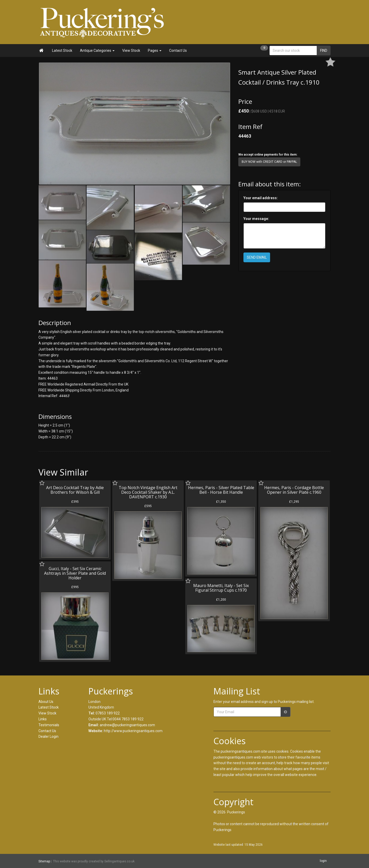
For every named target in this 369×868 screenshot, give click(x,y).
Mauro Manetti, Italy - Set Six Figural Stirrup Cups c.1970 (221, 588)
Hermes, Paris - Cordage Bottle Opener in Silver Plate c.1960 (294, 490)
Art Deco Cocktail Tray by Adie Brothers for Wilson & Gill (75, 490)
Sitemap (44, 861)
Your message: (256, 219)
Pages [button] (155, 51)
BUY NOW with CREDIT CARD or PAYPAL (269, 162)
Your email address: (261, 198)
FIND (324, 51)
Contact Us (178, 51)
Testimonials (49, 725)
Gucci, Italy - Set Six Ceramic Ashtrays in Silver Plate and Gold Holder (75, 573)
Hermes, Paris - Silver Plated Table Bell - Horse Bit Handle (221, 490)
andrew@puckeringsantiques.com (127, 725)
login (323, 861)
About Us (46, 702)
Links (43, 719)
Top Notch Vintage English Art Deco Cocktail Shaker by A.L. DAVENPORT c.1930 (148, 492)
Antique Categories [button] (97, 51)
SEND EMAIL (257, 257)
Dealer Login (48, 736)
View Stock (131, 51)
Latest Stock (62, 51)
